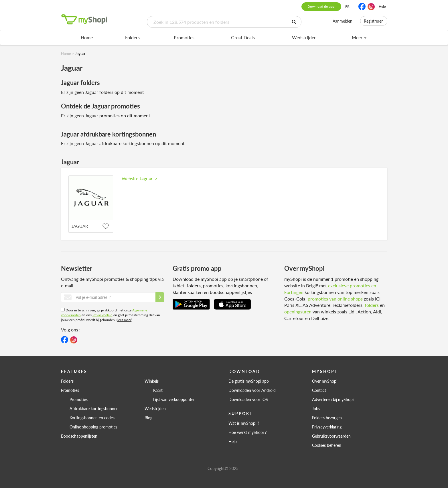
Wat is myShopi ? (244, 423)
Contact (319, 390)
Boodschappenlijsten (79, 436)
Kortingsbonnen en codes (92, 418)
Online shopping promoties (93, 427)
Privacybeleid (102, 315)
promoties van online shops (335, 299)
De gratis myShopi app (249, 381)
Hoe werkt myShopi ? (247, 432)
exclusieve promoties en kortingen (330, 289)
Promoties (184, 37)
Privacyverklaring (327, 427)
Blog (148, 418)
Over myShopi (325, 381)
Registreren (374, 21)
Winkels (152, 381)
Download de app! (321, 6)
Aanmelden (343, 21)
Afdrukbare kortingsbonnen (94, 408)
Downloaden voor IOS (248, 399)
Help (382, 6)
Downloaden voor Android (252, 390)
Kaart (158, 390)
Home (87, 37)
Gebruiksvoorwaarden (331, 436)
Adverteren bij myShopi (333, 399)
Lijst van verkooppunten (174, 399)
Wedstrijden (304, 37)
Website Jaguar (140, 178)
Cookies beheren (327, 445)
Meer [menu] (359, 37)
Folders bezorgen (327, 418)
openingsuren (298, 312)
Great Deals (243, 37)
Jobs (316, 408)
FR (347, 6)
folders (372, 305)
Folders (132, 37)
